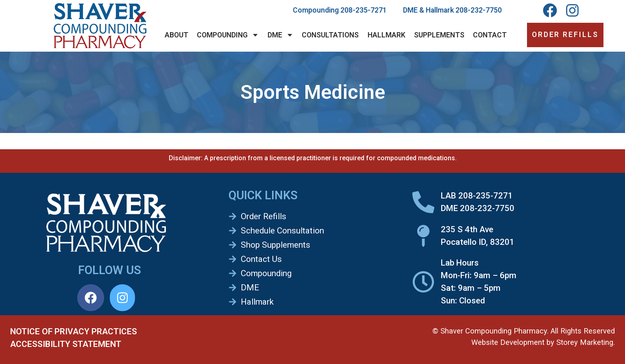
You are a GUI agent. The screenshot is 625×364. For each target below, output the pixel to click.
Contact (490, 35)
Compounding (228, 35)
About (176, 35)
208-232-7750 (479, 10)
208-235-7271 (364, 10)
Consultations (330, 35)
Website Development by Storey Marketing (542, 342)
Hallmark (387, 35)
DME (281, 35)
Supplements (439, 35)
